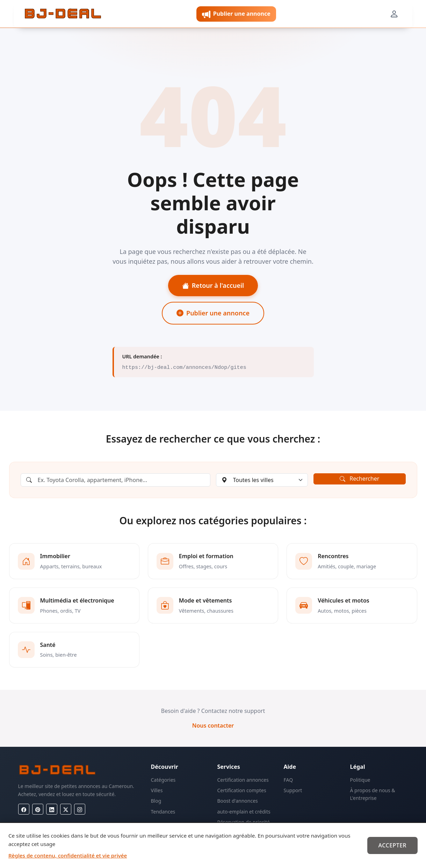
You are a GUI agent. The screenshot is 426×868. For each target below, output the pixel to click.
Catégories (163, 780)
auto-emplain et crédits (244, 812)
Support (293, 790)
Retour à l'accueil (213, 285)
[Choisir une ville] (262, 480)
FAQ (288, 780)
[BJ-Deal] (63, 14)
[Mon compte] (394, 14)
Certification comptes (242, 790)
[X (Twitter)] (66, 809)
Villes (157, 790)
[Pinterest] (38, 809)
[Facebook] (24, 809)
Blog (156, 801)
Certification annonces (243, 780)
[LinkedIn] (52, 809)
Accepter (392, 845)
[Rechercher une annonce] (115, 480)
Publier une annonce (213, 313)
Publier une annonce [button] (236, 14)
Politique (360, 780)
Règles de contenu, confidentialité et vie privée (68, 855)
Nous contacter (213, 725)
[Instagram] (80, 809)
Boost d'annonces (238, 801)
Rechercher (359, 479)
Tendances (163, 812)
